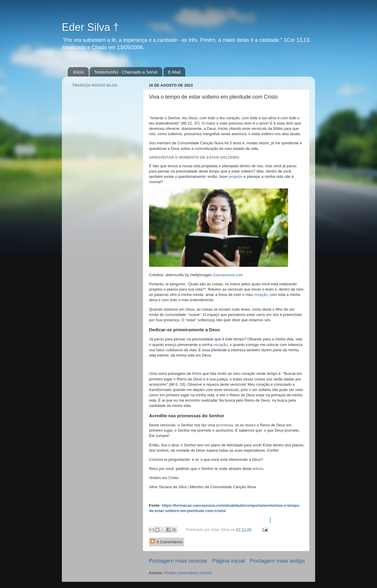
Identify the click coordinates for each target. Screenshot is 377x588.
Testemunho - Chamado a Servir (126, 72)
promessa (225, 425)
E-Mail (174, 72)
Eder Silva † (90, 27)
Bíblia (197, 373)
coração (261, 295)
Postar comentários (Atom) (188, 573)
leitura (258, 469)
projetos (236, 177)
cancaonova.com (228, 275)
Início (79, 72)
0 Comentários (167, 542)
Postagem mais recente (178, 561)
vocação (220, 345)
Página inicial (228, 561)
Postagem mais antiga (277, 561)
